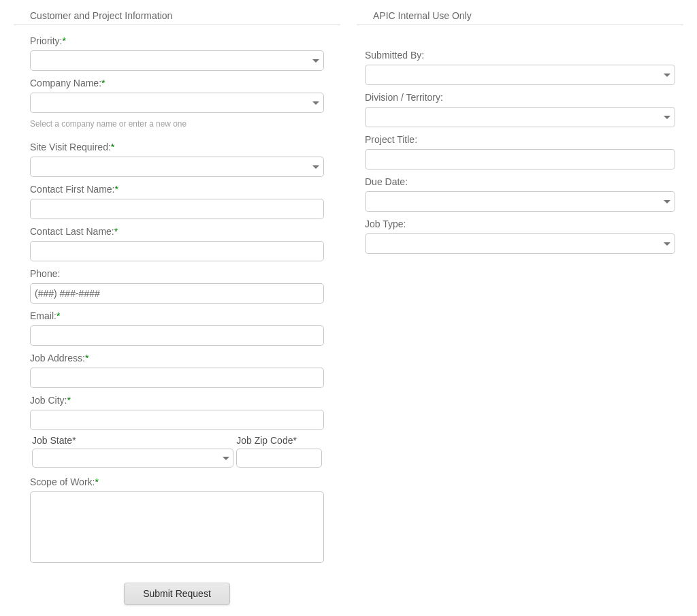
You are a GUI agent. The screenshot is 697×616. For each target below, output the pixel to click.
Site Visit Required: (70, 147)
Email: (43, 316)
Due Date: (386, 182)
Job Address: (58, 358)
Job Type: (385, 224)
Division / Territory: (404, 97)
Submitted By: (394, 55)
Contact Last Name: (72, 231)
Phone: (45, 274)
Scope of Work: (62, 482)
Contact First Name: (72, 189)
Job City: (48, 400)
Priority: (46, 41)
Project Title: (391, 140)
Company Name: (66, 83)
